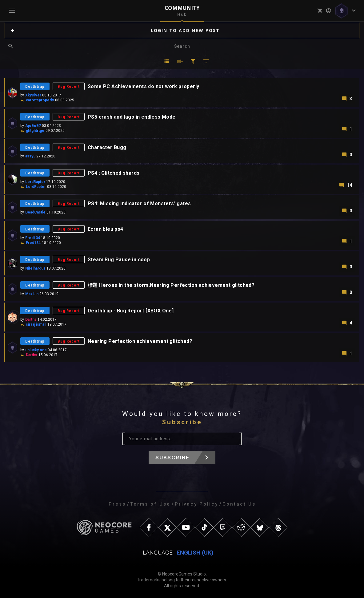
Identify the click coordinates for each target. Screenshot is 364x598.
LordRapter (35, 182)
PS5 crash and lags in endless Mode (132, 117)
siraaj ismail (36, 324)
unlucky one (36, 350)
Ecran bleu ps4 (106, 229)
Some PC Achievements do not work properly (143, 86)
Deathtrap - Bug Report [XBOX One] (131, 311)
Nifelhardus (35, 268)
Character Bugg (107, 147)
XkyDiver (33, 95)
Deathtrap (35, 86)
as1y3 (30, 156)
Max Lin (32, 294)
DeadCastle (35, 212)
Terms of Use (150, 504)
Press (117, 504)
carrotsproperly (40, 100)
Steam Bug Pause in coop (119, 260)
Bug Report (69, 86)
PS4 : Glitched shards (114, 173)
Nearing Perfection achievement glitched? (140, 341)
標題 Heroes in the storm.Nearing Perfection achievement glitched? (171, 285)
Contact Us (239, 504)
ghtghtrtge (35, 131)
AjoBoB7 (33, 126)
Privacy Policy (196, 504)
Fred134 (33, 238)
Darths (31, 319)
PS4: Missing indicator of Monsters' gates (139, 203)
